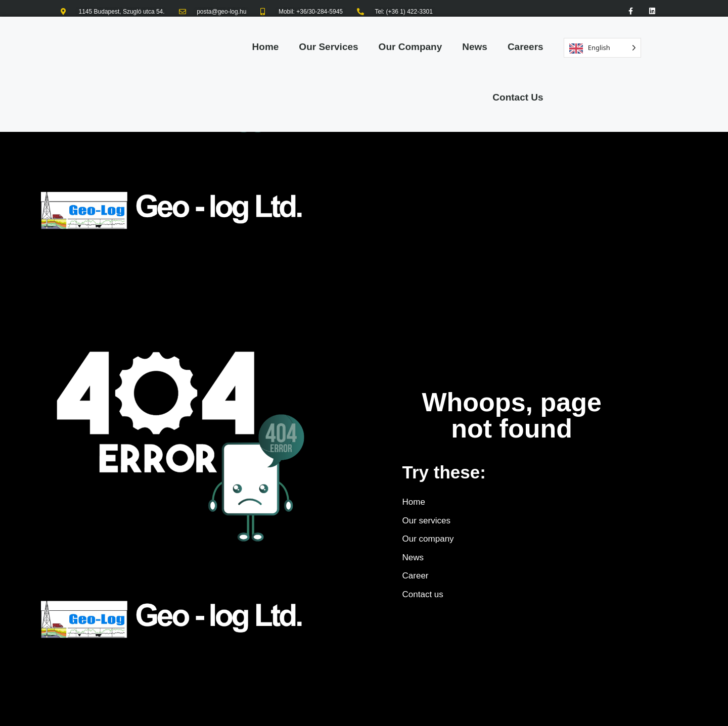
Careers (526, 47)
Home (266, 47)
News (475, 47)
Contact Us (518, 97)
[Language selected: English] (602, 48)
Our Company (411, 47)
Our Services (328, 47)
